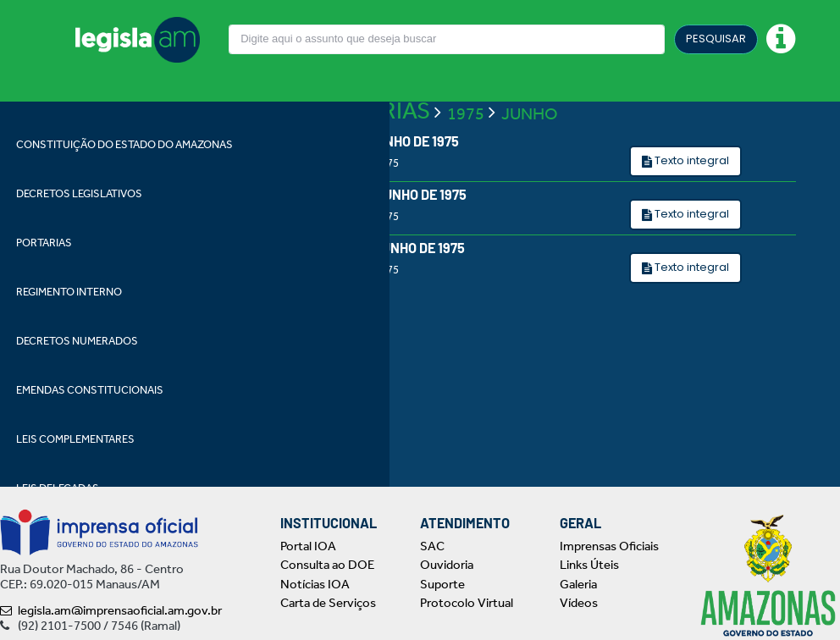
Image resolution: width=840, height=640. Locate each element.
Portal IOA (308, 546)
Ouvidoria (447, 565)
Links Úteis (589, 565)
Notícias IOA (315, 584)
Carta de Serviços (328, 603)
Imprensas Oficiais (609, 546)
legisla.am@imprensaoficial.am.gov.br (111, 610)
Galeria (578, 584)
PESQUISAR (716, 39)
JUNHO (530, 113)
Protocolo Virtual (467, 603)
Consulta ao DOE (327, 565)
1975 (466, 113)
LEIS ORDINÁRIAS (337, 110)
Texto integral (691, 160)
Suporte (442, 584)
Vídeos (579, 603)
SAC (432, 546)
